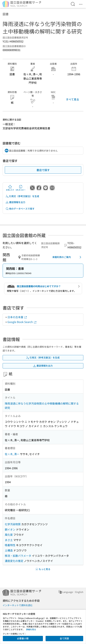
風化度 (9, 535)
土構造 (9, 550)
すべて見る (72, 99)
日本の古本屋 (17, 317)
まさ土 (9, 540)
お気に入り (10, 188)
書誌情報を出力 (15, 202)
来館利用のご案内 (67, 257)
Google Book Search (22, 322)
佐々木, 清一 (12, 454)
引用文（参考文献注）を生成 (22, 196)
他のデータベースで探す (20, 209)
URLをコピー (21, 188)
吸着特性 (10, 545)
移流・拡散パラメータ (18, 556)
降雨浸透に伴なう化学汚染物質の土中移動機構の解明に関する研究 (42, 406)
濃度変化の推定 (14, 561)
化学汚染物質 (13, 524)
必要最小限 (23, 638)
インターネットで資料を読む (18, 605)
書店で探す (43, 170)
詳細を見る (31, 629)
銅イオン (10, 529)
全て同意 (64, 638)
